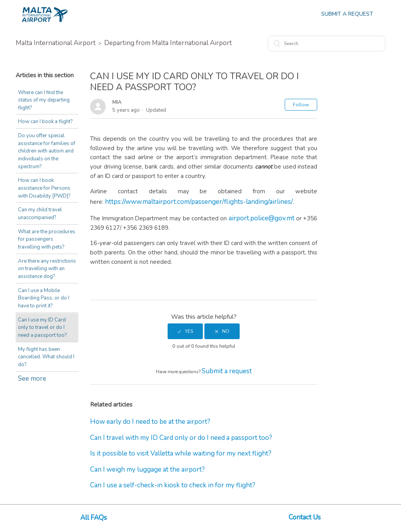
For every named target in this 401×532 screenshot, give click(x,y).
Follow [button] (301, 105)
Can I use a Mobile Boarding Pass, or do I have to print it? (44, 298)
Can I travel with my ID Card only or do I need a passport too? (181, 438)
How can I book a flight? (45, 122)
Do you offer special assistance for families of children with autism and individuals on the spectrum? (47, 151)
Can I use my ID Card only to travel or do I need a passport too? (42, 328)
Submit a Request (347, 14)
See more (32, 379)
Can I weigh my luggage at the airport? (147, 469)
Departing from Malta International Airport (168, 43)
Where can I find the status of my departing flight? (44, 100)
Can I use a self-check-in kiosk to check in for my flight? (173, 485)
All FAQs (94, 518)
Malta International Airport (56, 43)
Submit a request (227, 371)
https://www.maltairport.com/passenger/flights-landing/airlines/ (199, 202)
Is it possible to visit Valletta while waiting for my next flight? (181, 453)
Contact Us (305, 517)
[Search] (327, 44)
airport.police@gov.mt (262, 218)
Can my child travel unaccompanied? (40, 214)
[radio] (185, 331)
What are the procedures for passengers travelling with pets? (47, 239)
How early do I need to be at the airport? (150, 422)
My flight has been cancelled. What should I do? (46, 357)
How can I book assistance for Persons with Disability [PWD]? (44, 188)
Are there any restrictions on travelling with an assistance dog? (47, 269)
